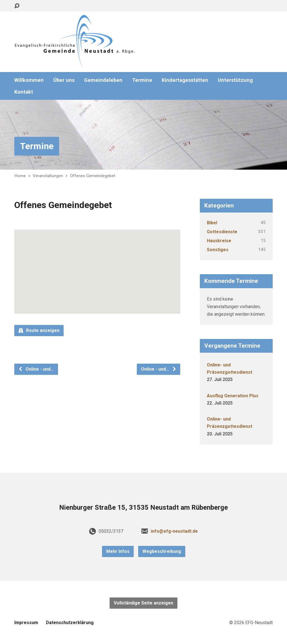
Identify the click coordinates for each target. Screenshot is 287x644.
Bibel (212, 223)
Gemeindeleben (103, 80)
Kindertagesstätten (185, 80)
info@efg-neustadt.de (174, 531)
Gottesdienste (222, 232)
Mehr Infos (118, 551)
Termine (142, 80)
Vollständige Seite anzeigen (143, 603)
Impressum (26, 623)
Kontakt (24, 92)
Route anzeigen (39, 330)
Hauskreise (219, 241)
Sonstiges (218, 250)
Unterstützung (235, 80)
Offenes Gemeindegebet (93, 176)
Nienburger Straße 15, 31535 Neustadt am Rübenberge (143, 507)
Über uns (64, 80)
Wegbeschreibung (162, 551)
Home (20, 176)
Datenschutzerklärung (70, 623)
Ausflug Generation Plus (233, 396)
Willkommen (29, 80)
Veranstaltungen (48, 176)
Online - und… (36, 369)
